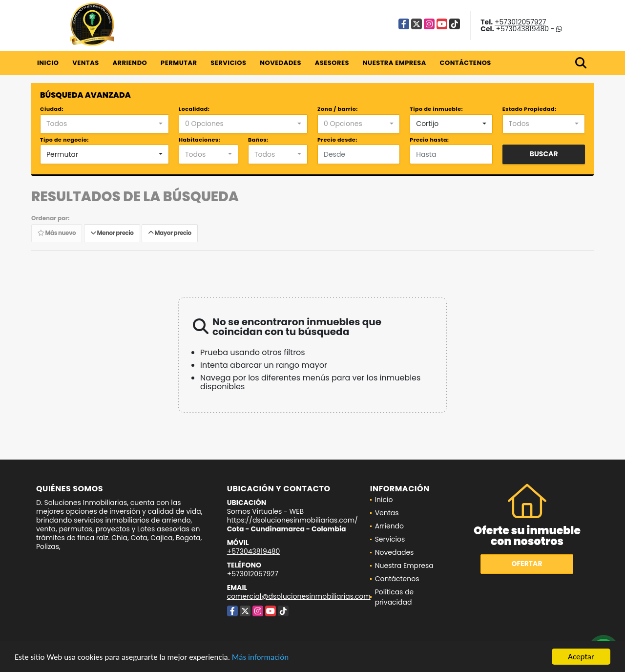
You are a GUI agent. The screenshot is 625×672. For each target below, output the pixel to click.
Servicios (228, 63)
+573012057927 (520, 22)
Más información (260, 657)
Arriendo (130, 63)
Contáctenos (466, 63)
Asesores (332, 63)
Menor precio (112, 233)
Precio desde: (337, 140)
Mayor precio (170, 233)
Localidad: (194, 109)
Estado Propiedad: (530, 109)
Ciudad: (52, 109)
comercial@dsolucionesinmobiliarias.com (299, 596)
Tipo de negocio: (64, 140)
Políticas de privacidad (395, 597)
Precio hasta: (429, 140)
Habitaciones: (199, 140)
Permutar (179, 63)
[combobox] (104, 124)
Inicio (48, 63)
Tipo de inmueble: (436, 109)
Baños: (258, 140)
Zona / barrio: (338, 109)
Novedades (281, 63)
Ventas (86, 63)
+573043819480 (522, 29)
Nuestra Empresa (395, 63)
